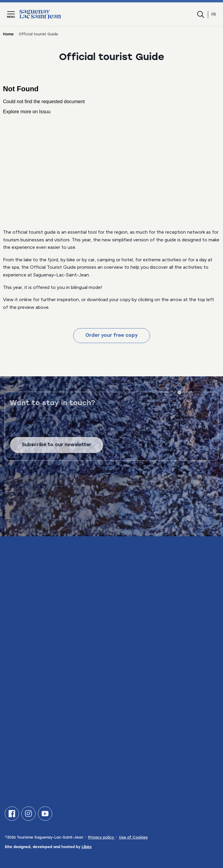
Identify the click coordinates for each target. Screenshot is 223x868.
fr (214, 14)
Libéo (87, 847)
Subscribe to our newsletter (57, 450)
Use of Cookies (133, 838)
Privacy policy (102, 838)
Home (8, 34)
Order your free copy (112, 336)
